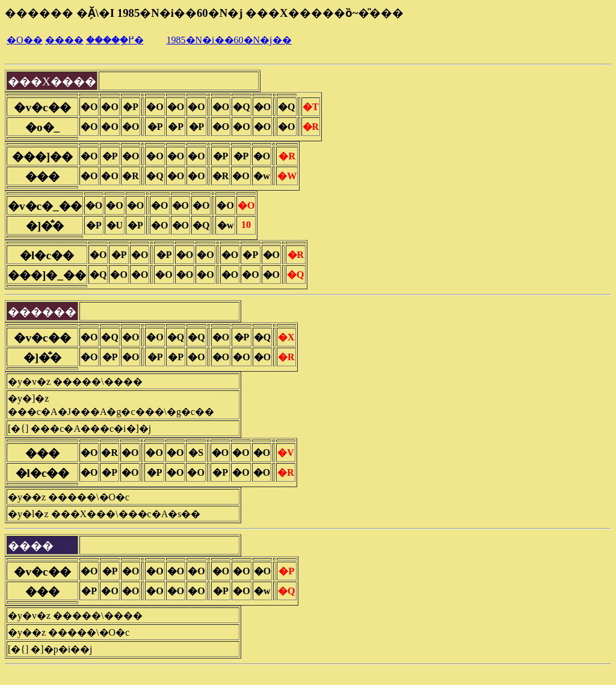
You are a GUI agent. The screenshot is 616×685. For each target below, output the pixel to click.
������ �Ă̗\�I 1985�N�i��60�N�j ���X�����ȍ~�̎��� (204, 13)
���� (64, 40)
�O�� (25, 40)
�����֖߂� (115, 40)
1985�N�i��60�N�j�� (229, 40)
